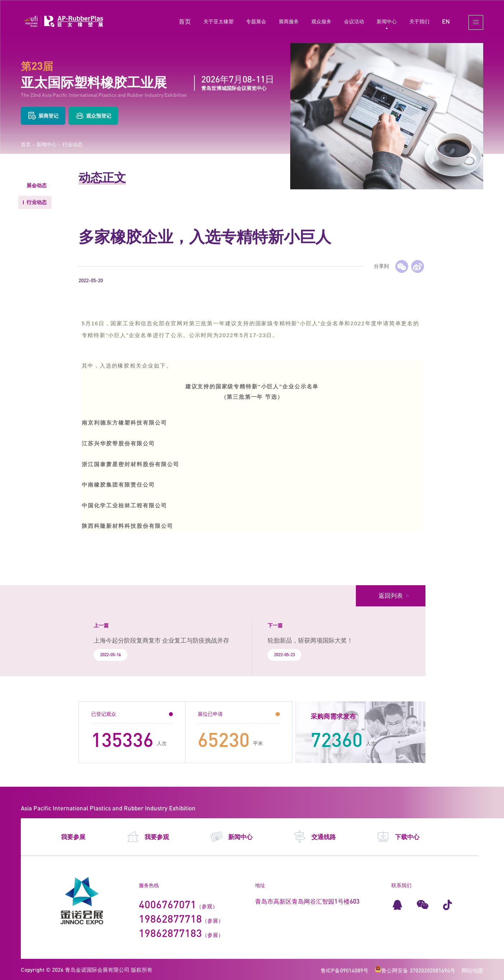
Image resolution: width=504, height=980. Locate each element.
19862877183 (170, 933)
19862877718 (170, 919)
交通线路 (314, 837)
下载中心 (398, 837)
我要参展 (73, 837)
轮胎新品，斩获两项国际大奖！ (310, 640)
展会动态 (37, 185)
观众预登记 (93, 116)
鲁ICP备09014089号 (345, 970)
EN (446, 21)
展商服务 (289, 21)
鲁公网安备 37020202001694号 (415, 970)
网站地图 (472, 970)
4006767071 (168, 904)
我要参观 (148, 837)
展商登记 (43, 116)
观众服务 (321, 21)
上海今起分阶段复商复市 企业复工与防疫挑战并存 (161, 640)
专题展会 (256, 21)
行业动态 (72, 145)
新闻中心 (387, 21)
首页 (185, 21)
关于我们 (419, 21)
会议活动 (354, 21)
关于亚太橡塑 (218, 21)
